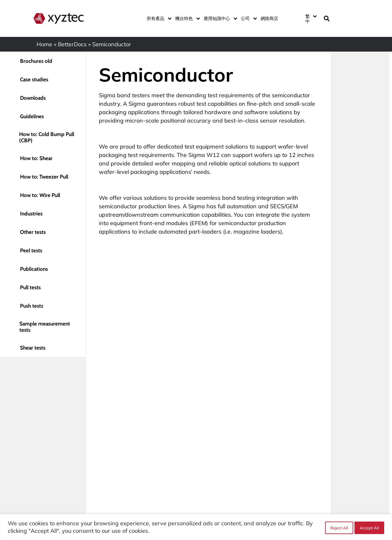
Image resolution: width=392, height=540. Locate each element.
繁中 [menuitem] (308, 19)
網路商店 (269, 18)
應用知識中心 (219, 18)
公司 (248, 18)
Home (44, 44)
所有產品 (158, 18)
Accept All (369, 527)
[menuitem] (311, 18)
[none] (310, 18)
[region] (196, 527)
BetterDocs (72, 44)
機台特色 (186, 18)
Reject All (338, 527)
